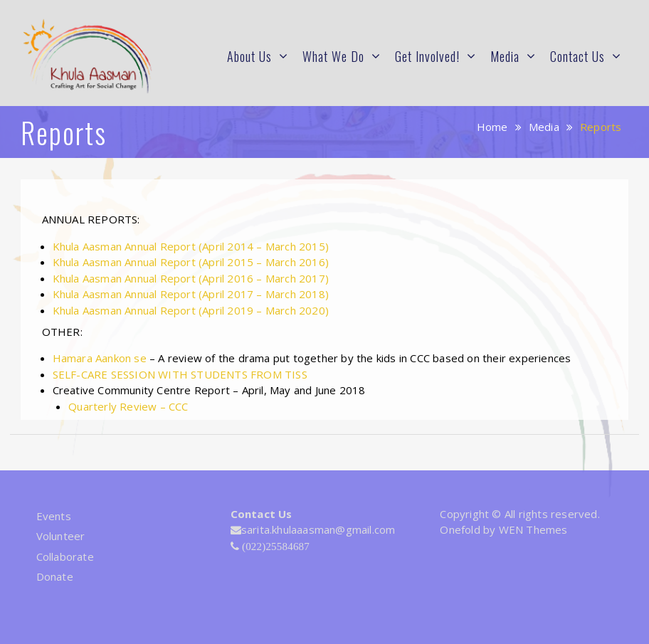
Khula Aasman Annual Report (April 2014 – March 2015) (191, 246)
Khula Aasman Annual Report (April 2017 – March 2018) (191, 294)
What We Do (333, 56)
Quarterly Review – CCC (128, 406)
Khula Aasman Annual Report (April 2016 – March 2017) (192, 278)
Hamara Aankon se (100, 358)
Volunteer (61, 536)
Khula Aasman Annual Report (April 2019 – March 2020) (191, 310)
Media (505, 56)
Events (54, 516)
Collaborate (65, 556)
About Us (249, 56)
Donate (55, 576)
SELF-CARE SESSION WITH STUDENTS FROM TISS (180, 374)
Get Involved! (427, 56)
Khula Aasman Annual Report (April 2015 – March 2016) (191, 262)
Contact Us (577, 56)
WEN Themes (533, 529)
